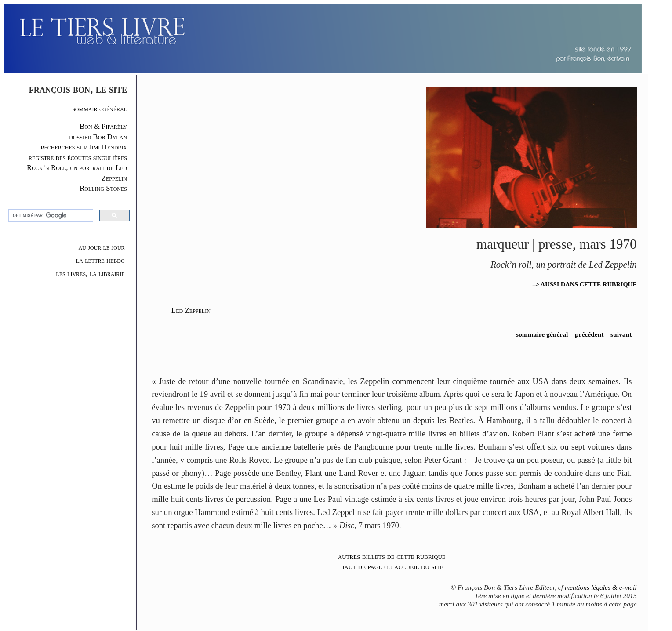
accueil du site (419, 566)
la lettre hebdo (100, 260)
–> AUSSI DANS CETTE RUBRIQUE (585, 284)
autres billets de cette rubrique (392, 556)
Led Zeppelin (191, 310)
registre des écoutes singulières (78, 158)
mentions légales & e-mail (601, 587)
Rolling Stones (103, 188)
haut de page (361, 566)
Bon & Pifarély (103, 126)
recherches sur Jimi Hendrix (84, 147)
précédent (589, 334)
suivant (621, 334)
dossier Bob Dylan (98, 137)
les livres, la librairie (90, 273)
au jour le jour (101, 247)
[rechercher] (50, 216)
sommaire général (100, 109)
